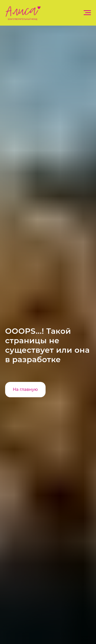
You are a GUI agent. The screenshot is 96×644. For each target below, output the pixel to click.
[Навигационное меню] (87, 13)
